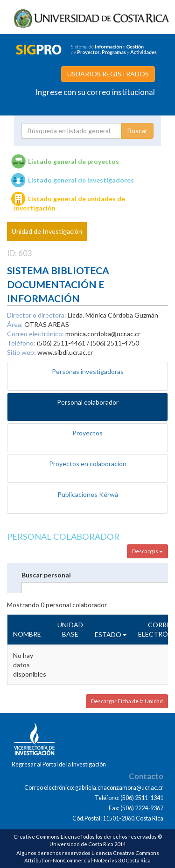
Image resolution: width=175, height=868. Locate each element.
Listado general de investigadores (81, 180)
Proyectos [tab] (87, 433)
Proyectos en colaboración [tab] (88, 464)
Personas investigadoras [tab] (88, 371)
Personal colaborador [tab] (88, 402)
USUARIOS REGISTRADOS (108, 74)
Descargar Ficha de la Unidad (127, 701)
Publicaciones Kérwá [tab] (88, 494)
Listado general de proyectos (73, 161)
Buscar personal (46, 575)
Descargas (147, 551)
